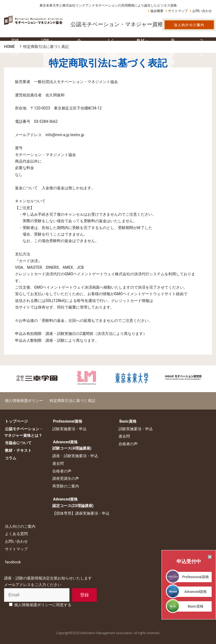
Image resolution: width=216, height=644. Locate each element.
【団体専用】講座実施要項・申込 (80, 513)
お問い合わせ (202, 11)
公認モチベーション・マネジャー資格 (117, 24)
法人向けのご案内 (19, 526)
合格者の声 (61, 471)
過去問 (57, 463)
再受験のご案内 (65, 486)
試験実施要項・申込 (68, 429)
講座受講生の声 (65, 478)
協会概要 (157, 11)
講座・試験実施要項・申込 (74, 456)
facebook (12, 562)
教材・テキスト (17, 450)
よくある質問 (16, 534)
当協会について (17, 443)
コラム (10, 458)
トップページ (16, 421)
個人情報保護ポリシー (23, 401)
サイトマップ (178, 11)
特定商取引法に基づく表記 (70, 401)
